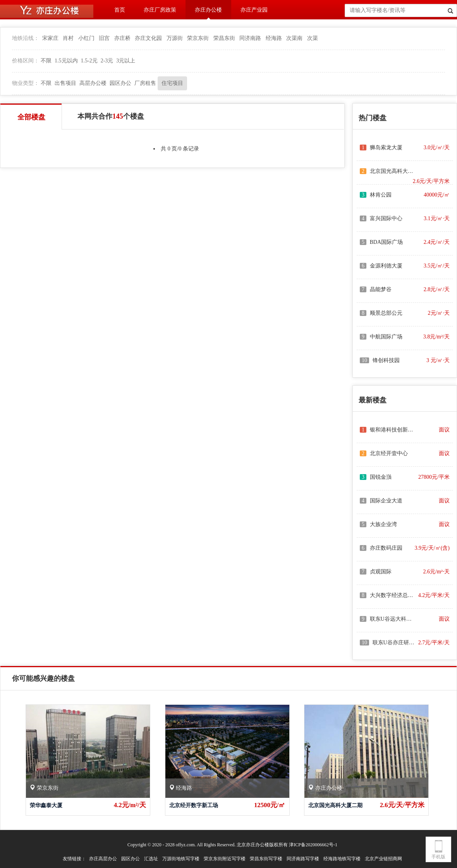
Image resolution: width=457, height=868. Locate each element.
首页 (120, 10)
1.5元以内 (66, 61)
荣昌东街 (224, 38)
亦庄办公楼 (208, 10)
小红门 (86, 38)
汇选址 (151, 859)
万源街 (175, 38)
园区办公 (120, 83)
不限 (46, 61)
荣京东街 (198, 38)
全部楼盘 (31, 117)
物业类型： (26, 83)
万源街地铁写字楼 (181, 859)
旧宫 (104, 38)
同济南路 (250, 38)
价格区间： (26, 61)
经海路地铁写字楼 (342, 859)
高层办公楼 (93, 83)
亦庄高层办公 (103, 859)
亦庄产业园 (254, 10)
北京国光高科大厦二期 (335, 805)
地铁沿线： (26, 38)
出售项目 (65, 83)
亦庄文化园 (148, 38)
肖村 (68, 38)
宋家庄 (50, 38)
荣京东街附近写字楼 (225, 859)
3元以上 (126, 61)
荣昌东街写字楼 (266, 859)
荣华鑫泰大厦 (46, 805)
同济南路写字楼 (303, 859)
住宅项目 (172, 83)
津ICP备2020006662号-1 (313, 845)
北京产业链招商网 (383, 859)
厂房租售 (145, 83)
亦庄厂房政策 (160, 10)
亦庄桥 (122, 38)
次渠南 (294, 38)
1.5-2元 (89, 61)
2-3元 (107, 61)
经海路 (274, 38)
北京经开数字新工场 (194, 805)
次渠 (313, 38)
